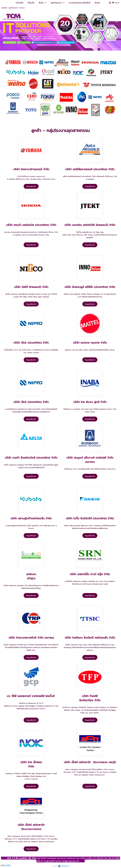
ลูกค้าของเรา (13, 8)
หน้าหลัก (4, 8)
